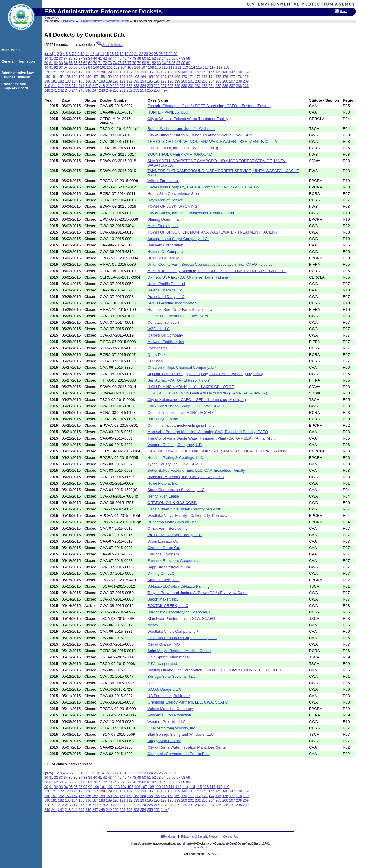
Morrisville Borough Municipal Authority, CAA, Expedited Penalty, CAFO (208, 432)
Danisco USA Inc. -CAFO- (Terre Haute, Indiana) (188, 277)
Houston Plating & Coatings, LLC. (176, 458)
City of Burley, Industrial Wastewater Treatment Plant (192, 213)
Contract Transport (163, 322)
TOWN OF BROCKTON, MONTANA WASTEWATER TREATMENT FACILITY (213, 232)
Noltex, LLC (157, 625)
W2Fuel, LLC (158, 329)
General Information (19, 61)
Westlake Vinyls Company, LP (173, 631)
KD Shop (155, 361)
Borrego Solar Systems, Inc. (171, 676)
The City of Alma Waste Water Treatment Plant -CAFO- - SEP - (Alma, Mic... (212, 438)
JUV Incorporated (162, 664)
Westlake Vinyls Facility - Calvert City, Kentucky (187, 516)
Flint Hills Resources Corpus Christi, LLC (182, 638)
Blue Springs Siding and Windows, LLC (180, 734)
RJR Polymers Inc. (163, 419)
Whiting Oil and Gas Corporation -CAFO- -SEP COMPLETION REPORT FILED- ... (217, 670)
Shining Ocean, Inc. (164, 219)
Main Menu (11, 50)
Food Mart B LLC (162, 348)
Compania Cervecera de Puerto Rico (178, 754)
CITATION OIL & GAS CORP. (172, 503)
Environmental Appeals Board (16, 86)
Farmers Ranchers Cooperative (174, 561)
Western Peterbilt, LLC (167, 722)
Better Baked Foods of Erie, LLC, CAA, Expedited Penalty (196, 470)
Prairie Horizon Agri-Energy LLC (174, 535)
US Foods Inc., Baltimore (169, 696)
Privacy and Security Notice (199, 837)
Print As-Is (200, 847)
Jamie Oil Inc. (159, 683)
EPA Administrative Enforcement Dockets (104, 21)
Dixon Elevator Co (163, 541)
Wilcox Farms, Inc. (163, 181)
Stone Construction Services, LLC (176, 490)
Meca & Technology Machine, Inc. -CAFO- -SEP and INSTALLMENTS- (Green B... (217, 271)
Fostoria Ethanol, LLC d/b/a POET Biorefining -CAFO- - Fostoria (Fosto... (209, 106)
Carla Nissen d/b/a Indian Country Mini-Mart (184, 509)
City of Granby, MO (163, 644)
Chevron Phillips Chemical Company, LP (181, 367)
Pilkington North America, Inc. (172, 522)
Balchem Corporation (165, 245)
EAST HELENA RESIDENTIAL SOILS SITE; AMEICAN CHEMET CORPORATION (217, 451)
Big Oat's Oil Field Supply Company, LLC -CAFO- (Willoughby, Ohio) (205, 374)
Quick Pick (156, 355)
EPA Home (68, 21)
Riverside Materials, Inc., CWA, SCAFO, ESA (186, 477)
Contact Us (52, 18)
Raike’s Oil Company (165, 335)
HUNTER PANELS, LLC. (168, 112)
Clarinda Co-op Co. (164, 548)
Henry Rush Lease (163, 496)
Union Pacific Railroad (166, 284)
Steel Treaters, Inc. (163, 580)
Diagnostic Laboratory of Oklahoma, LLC (182, 612)
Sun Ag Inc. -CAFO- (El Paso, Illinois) (179, 380)
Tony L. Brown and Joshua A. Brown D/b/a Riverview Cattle (197, 593)
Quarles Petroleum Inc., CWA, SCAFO (180, 316)
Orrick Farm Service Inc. (168, 528)
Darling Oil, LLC (161, 573)
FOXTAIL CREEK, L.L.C (168, 606)
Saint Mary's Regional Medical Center (179, 651)
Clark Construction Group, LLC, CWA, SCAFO (186, 406)
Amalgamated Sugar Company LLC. (178, 239)
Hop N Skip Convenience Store (174, 194)
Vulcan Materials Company (170, 709)
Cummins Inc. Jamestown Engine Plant (180, 425)
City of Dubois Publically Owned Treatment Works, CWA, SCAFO (202, 135)
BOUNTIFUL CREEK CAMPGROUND (180, 154)
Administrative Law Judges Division (18, 75)
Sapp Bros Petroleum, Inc (169, 567)
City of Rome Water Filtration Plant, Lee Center (187, 747)
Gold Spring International (168, 657)
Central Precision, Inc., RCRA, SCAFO (180, 412)
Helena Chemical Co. (165, 290)
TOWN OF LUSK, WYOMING (172, 206)
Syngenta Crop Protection (169, 715)
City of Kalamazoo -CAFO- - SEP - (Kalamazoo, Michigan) (197, 400)
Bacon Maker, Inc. (163, 599)
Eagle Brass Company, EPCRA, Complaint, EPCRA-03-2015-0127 (203, 187)
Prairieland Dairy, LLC (166, 297)
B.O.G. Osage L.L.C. (165, 689)
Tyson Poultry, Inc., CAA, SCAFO (175, 464)
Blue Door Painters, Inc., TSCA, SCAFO (181, 619)
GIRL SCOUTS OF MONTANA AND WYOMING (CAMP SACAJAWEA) (207, 393)
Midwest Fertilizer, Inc (166, 342)
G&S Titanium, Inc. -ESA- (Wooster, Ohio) (183, 148)
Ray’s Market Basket (165, 200)
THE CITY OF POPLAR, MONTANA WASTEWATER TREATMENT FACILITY (212, 141)
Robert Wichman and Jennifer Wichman (181, 129)
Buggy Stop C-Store (164, 741)
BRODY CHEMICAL (165, 258)
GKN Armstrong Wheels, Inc (171, 728)
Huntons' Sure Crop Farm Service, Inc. (180, 309)
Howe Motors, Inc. (163, 483)
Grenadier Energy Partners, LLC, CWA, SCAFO (188, 702)
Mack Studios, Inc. (163, 226)
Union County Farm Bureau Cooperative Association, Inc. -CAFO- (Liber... (210, 264)
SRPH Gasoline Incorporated (172, 303)
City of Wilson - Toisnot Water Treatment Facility (188, 119)
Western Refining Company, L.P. (175, 445)
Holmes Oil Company (165, 252)
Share (344, 11)
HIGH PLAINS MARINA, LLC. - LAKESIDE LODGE (191, 387)
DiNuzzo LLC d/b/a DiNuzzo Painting (178, 586)
